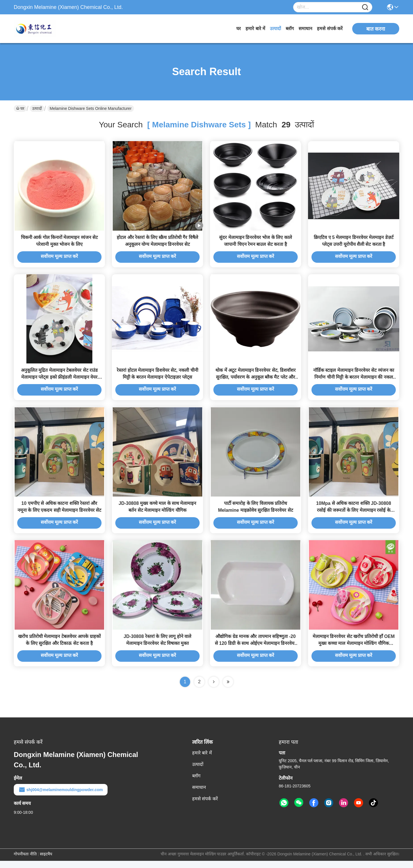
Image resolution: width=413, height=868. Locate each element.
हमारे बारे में (255, 29)
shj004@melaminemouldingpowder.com (61, 797)
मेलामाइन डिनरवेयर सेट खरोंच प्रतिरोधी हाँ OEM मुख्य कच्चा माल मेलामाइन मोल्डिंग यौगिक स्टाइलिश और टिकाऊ (354, 650)
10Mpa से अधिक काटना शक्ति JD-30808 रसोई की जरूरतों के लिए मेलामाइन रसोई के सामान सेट (353, 516)
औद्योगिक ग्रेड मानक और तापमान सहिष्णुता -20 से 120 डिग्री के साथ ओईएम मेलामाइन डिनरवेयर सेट (256, 650)
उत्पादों (275, 29)
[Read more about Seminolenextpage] (214, 689)
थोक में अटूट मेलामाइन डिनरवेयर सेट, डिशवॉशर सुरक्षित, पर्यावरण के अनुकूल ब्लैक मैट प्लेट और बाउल (255, 381)
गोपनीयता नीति (25, 861)
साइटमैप (46, 861)
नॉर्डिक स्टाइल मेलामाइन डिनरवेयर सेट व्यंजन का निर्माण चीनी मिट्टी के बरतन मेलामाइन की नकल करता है (354, 381)
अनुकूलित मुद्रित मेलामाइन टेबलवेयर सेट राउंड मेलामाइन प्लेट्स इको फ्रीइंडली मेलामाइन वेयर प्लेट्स (59, 381)
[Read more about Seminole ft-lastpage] (228, 689)
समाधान (305, 29)
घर (239, 29)
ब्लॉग (290, 29)
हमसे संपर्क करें (330, 29)
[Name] (365, 7)
